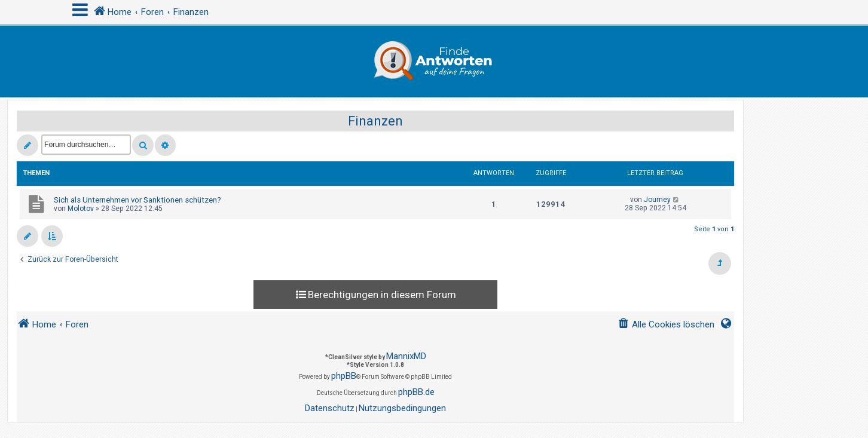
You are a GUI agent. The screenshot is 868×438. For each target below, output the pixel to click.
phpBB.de (416, 392)
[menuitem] (666, 325)
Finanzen (375, 121)
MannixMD (406, 356)
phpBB (344, 376)
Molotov (81, 209)
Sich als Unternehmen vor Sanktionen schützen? (137, 200)
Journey (657, 200)
